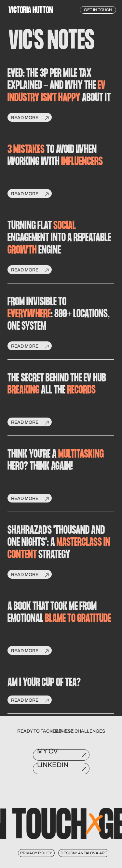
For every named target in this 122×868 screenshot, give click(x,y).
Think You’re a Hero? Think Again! (56, 461)
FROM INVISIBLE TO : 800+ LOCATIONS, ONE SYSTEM (59, 314)
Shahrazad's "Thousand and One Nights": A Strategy (59, 543)
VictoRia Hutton (31, 11)
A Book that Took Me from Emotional (59, 613)
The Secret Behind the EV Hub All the (57, 384)
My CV (47, 751)
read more (25, 118)
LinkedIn (53, 765)
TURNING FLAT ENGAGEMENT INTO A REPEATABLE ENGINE (59, 238)
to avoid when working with (55, 156)
